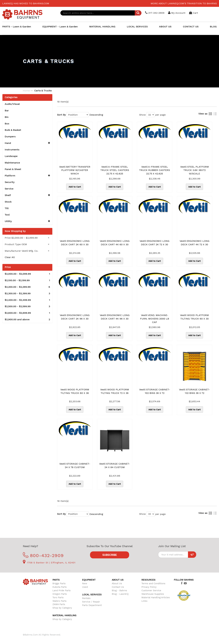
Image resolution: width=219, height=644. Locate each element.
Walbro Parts (59, 601)
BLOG (213, 27)
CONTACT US (191, 27)
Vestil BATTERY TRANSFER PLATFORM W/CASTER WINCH (75, 170)
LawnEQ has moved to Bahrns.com (26, 3)
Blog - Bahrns (119, 590)
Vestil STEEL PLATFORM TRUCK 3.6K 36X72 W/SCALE (195, 170)
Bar (7, 110)
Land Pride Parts (62, 590)
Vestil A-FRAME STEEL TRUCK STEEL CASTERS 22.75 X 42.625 (115, 170)
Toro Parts (58, 597)
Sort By (61, 115)
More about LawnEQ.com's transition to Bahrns (184, 3)
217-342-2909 (155, 13)
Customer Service (151, 590)
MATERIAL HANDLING (102, 27)
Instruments (12, 150)
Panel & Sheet (13, 169)
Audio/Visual (12, 104)
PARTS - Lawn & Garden (17, 27)
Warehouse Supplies (153, 594)
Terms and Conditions (153, 583)
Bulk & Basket (13, 130)
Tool (7, 215)
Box (7, 124)
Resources (148, 580)
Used (85, 587)
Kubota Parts (60, 587)
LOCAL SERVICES (137, 27)
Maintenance (12, 163)
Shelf (27, 195)
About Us (117, 583)
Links (144, 601)
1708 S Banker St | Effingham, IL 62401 (49, 563)
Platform (27, 176)
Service (9, 189)
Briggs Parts (59, 583)
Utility (27, 221)
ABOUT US (165, 27)
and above (27, 320)
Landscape (11, 156)
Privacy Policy (149, 587)
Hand (27, 143)
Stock (8, 202)
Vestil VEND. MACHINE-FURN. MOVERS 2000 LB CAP (155, 319)
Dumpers (10, 136)
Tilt (7, 208)
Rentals (86, 598)
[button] (49, 143)
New (85, 583)
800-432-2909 (43, 555)
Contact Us (118, 587)
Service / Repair (91, 602)
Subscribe (110, 555)
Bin (7, 117)
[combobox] (101, 13)
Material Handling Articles (156, 597)
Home (26, 91)
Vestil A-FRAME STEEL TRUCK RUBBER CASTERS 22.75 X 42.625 (155, 170)
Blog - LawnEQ (120, 594)
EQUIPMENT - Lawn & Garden (60, 27)
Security (10, 182)
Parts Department (92, 605)
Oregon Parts (60, 594)
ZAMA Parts (59, 604)
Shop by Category (62, 608)
